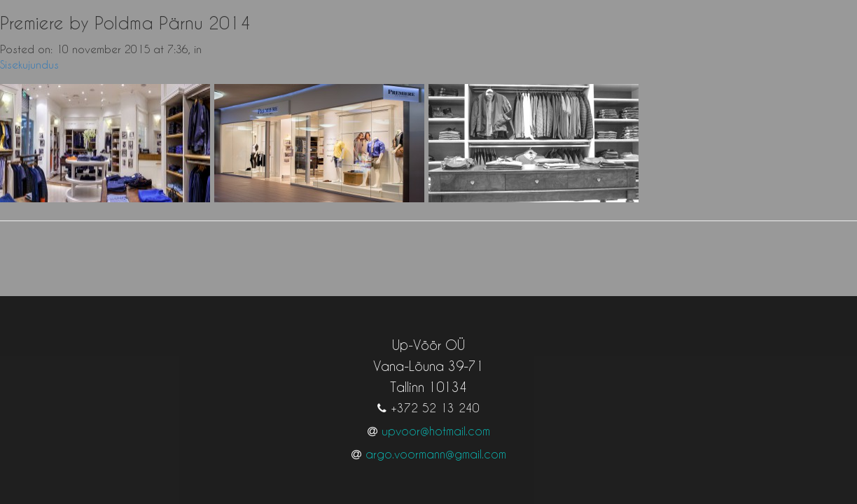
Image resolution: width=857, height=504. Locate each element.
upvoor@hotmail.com (436, 417)
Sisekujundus (29, 64)
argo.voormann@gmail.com (436, 440)
